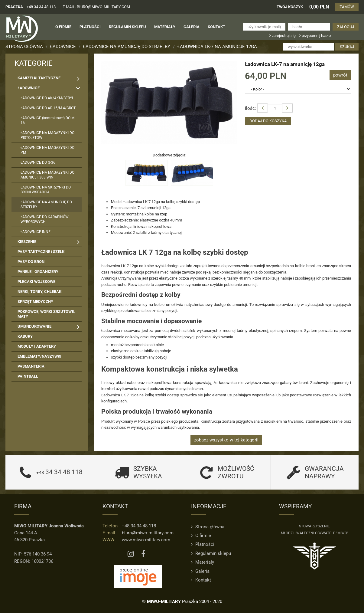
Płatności (203, 544)
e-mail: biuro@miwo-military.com (96, 7)
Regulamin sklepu (211, 553)
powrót (340, 75)
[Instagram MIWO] (131, 554)
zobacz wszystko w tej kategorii (226, 440)
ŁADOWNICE (63, 47)
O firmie (201, 536)
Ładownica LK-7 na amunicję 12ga (217, 47)
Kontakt (201, 580)
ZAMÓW (347, 7)
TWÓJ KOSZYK (290, 7)
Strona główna (24, 47)
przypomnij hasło (315, 36)
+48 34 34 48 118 (41, 7)
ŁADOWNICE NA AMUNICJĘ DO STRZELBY (127, 47)
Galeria (200, 571)
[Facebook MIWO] (143, 554)
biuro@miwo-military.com (148, 533)
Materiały (203, 562)
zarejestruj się (283, 36)
